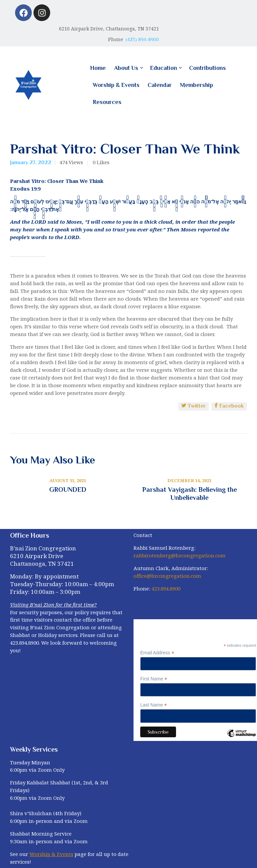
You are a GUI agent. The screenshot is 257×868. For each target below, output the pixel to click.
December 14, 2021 (189, 480)
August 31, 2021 (68, 480)
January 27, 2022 (31, 162)
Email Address (157, 653)
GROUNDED (68, 490)
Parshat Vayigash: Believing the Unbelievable (190, 494)
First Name (154, 679)
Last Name (154, 705)
